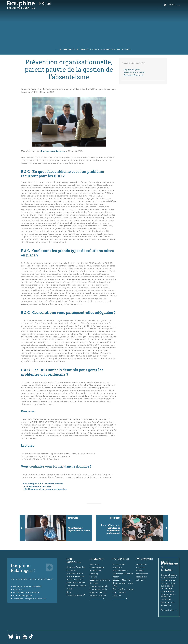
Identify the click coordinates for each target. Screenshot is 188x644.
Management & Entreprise (25, 593)
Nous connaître (74, 560)
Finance (93, 577)
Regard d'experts (132, 70)
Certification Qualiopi (76, 586)
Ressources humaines (134, 72)
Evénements (141, 565)
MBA (115, 586)
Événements (69, 50)
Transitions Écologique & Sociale (28, 599)
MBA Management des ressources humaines (45, 489)
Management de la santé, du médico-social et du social (98, 592)
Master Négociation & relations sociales (43, 484)
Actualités (140, 568)
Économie (18, 590)
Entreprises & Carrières (53, 151)
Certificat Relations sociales (37, 486)
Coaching (94, 574)
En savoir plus (167, 610)
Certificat (117, 595)
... (57, 50)
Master (116, 577)
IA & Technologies (22, 596)
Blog (69, 592)
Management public (99, 586)
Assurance (94, 565)
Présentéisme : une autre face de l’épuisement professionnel (111, 529)
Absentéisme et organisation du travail (79, 529)
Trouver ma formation (123, 574)
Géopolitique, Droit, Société (26, 586)
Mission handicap (74, 595)
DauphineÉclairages (21, 568)
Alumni (70, 589)
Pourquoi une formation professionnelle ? (120, 568)
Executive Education (133, 75)
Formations (121, 559)
